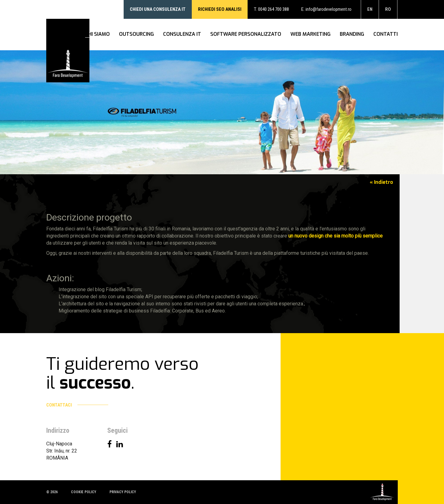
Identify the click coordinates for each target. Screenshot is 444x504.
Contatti (386, 34)
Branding (352, 34)
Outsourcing (136, 34)
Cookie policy (84, 492)
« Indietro (381, 182)
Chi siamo (97, 34)
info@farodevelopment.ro (329, 9)
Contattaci (77, 405)
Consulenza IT (182, 34)
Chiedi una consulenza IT (158, 9)
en (370, 9)
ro (388, 9)
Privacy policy (123, 492)
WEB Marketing (310, 34)
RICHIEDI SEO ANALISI (220, 9)
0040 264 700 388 (273, 9)
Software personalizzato (246, 34)
